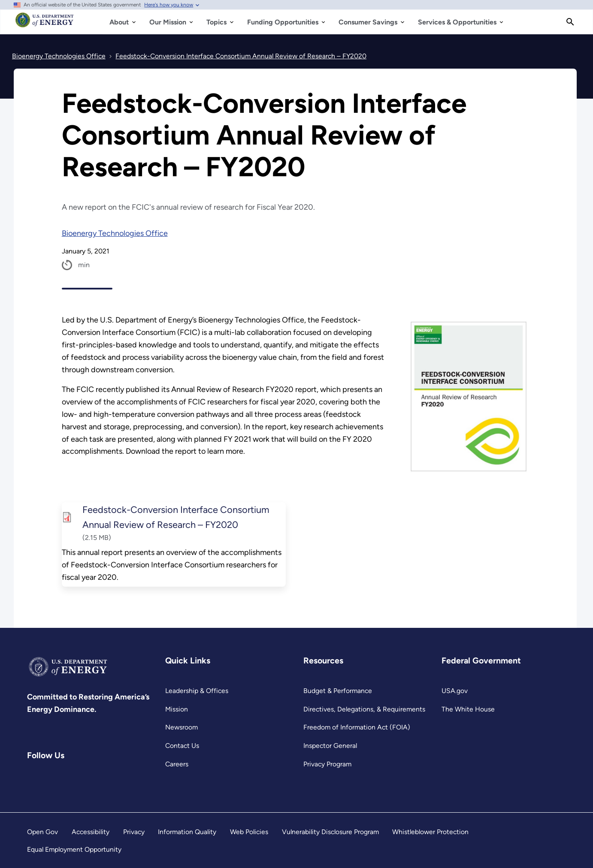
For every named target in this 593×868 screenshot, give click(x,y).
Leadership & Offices (197, 691)
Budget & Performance (338, 691)
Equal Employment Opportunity (74, 849)
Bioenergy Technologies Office (115, 233)
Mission (177, 709)
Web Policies (249, 832)
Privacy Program (327, 764)
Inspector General (330, 746)
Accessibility (91, 832)
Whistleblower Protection (430, 832)
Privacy (134, 832)
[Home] (45, 24)
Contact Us (182, 746)
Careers (177, 764)
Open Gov (42, 832)
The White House (468, 709)
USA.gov (455, 691)
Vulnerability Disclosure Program (330, 832)
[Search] (570, 22)
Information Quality (187, 832)
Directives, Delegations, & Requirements (364, 709)
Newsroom (182, 727)
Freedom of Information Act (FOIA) (357, 727)
